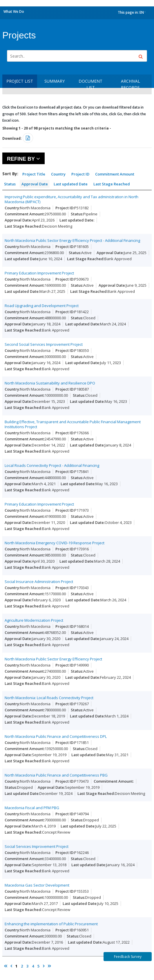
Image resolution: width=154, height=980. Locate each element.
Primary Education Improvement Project (39, 273)
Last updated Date (71, 184)
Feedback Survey (128, 957)
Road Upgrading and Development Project (42, 306)
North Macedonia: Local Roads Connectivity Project (49, 698)
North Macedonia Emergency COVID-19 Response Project (55, 543)
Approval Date (35, 184)
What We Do (14, 11)
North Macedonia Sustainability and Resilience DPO (50, 383)
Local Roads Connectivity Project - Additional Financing (52, 465)
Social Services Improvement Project (37, 846)
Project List (20, 81)
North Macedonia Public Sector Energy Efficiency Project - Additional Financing (72, 240)
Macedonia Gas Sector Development (37, 885)
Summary (55, 81)
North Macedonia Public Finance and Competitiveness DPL (56, 736)
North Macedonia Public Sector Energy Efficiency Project (53, 659)
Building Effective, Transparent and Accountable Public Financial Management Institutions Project (73, 424)
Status (10, 184)
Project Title (34, 174)
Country (58, 174)
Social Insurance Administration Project (39, 582)
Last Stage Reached (112, 184)
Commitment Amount (115, 174)
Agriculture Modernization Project (34, 620)
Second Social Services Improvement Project (44, 344)
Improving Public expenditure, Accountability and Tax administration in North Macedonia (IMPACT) (71, 199)
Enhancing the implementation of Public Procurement (51, 924)
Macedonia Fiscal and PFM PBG (32, 808)
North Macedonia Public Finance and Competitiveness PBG (56, 775)
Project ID (80, 174)
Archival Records (131, 84)
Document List (90, 84)
